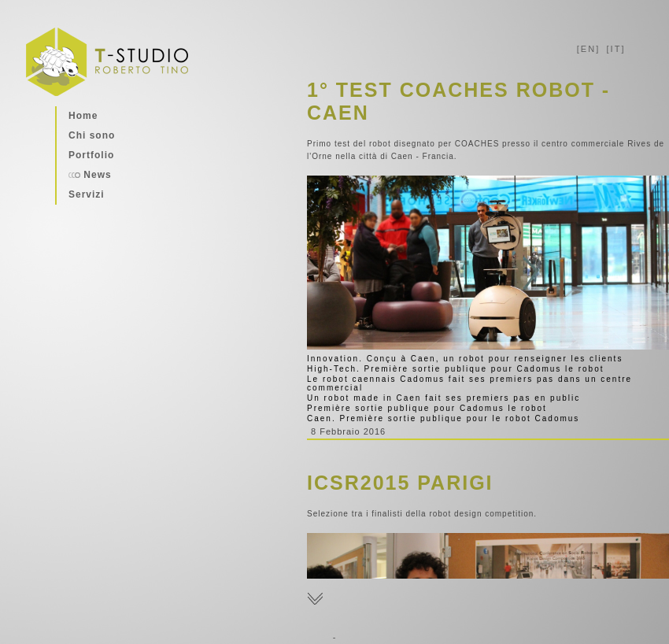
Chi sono (92, 135)
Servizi (87, 194)
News (90, 175)
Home (83, 116)
